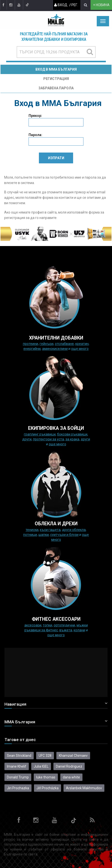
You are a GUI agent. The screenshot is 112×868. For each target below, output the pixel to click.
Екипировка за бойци (56, 428)
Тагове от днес (20, 740)
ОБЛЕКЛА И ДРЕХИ (56, 524)
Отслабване (64, 344)
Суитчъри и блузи (64, 535)
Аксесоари (33, 625)
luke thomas (46, 777)
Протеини (31, 344)
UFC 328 (45, 756)
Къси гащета (50, 530)
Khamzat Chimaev (73, 756)
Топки (48, 625)
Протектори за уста (48, 439)
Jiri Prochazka (18, 788)
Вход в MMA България (56, 69)
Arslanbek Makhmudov (84, 788)
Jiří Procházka (48, 788)
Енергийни (32, 349)
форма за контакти (58, 198)
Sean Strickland (19, 756)
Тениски (32, 530)
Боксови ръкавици (72, 434)
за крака (72, 439)
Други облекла (74, 530)
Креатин (82, 344)
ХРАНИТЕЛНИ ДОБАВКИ (56, 338)
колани (79, 630)
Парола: (35, 135)
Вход (61, 5)
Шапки (44, 535)
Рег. (75, 5)
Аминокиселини (55, 349)
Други (27, 439)
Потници (30, 535)
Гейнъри (47, 344)
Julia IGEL (41, 766)
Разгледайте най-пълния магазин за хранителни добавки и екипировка (54, 37)
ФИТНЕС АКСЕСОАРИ (56, 619)
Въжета (66, 630)
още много (80, 349)
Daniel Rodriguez (69, 766)
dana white (71, 777)
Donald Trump (18, 777)
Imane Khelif (17, 766)
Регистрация (56, 79)
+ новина (101, 5)
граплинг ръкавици (40, 434)
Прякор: (35, 116)
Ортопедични (64, 625)
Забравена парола (56, 88)
